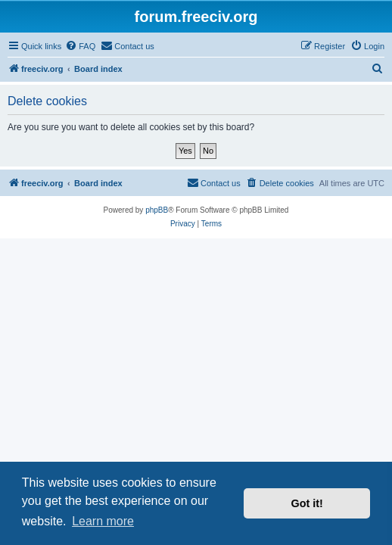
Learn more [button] (103, 521)
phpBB (157, 210)
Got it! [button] (307, 503)
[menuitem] (80, 46)
